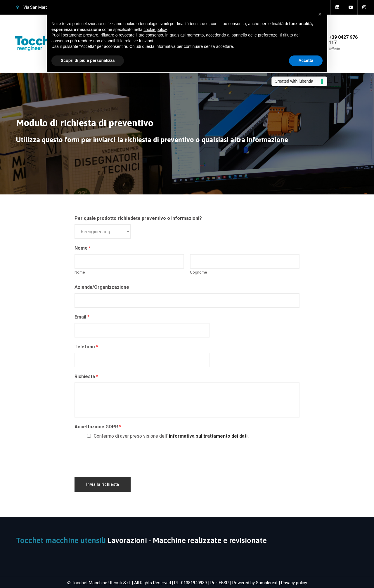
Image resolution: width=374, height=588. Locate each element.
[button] (320, 14)
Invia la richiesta (103, 484)
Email (82, 317)
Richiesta (86, 376)
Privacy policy (294, 583)
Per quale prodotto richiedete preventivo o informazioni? (138, 218)
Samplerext (267, 583)
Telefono (86, 347)
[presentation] (119, 457)
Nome (83, 248)
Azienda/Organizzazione (102, 287)
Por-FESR (220, 583)
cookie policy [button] (155, 29)
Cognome (198, 272)
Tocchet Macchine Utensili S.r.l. (101, 583)
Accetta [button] (306, 60)
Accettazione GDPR (98, 427)
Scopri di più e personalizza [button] (88, 60)
